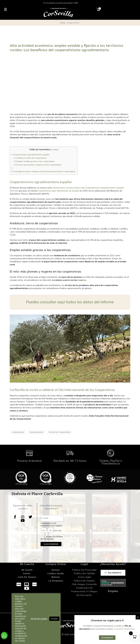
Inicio (63, 23)
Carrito (27, 573)
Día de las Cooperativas (60, 432)
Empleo (113, 591)
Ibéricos (56, 577)
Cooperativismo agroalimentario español (30, 155)
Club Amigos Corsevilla (84, 584)
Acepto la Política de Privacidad (52, 538)
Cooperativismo (36, 432)
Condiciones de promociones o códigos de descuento (84, 591)
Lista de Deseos (27, 577)
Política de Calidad (84, 573)
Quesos (56, 570)
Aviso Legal (84, 577)
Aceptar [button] (54, 619)
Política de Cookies (84, 581)
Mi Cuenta (27, 570)
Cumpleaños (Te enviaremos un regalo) (51, 524)
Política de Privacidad (84, 570)
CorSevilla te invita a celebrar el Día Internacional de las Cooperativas (44, 171)
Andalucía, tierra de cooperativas (30, 158)
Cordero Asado (56, 573)
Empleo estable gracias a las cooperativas (34, 161)
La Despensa (56, 581)
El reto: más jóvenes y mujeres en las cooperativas (37, 165)
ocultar (54, 150)
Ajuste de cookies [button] (39, 619)
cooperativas (18, 432)
